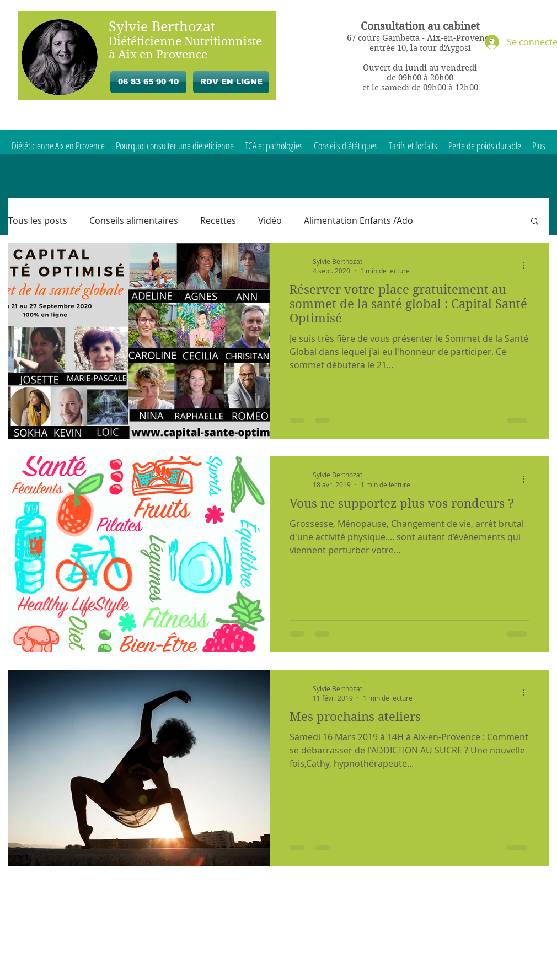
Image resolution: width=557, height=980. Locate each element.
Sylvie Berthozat (162, 27)
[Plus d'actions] (527, 266)
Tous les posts (38, 220)
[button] (535, 222)
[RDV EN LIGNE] (231, 82)
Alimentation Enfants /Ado (358, 220)
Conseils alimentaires (134, 220)
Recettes (218, 220)
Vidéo (270, 220)
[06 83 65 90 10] (148, 82)
